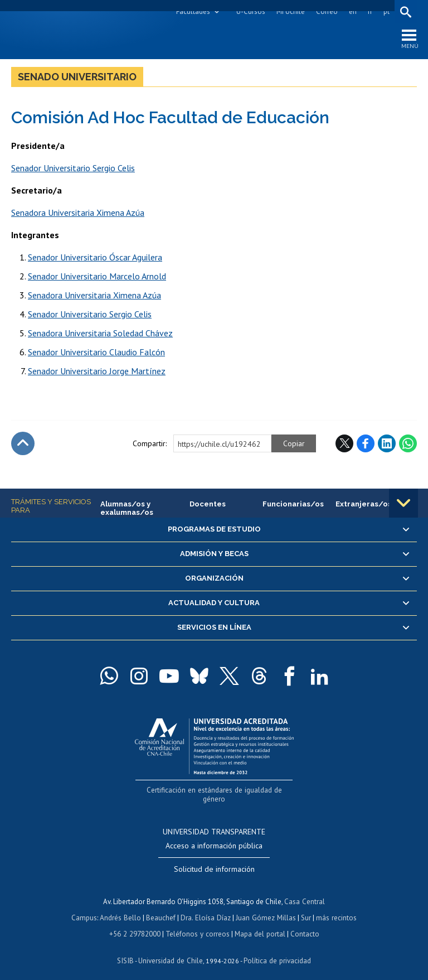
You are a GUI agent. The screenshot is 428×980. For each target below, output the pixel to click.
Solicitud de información (214, 861)
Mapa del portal (259, 923)
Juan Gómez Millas (265, 908)
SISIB (127, 950)
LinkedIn (387, 444)
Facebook (366, 444)
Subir (23, 444)
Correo (326, 11)
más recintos (335, 908)
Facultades (193, 11)
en (352, 11)
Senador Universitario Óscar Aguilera (95, 258)
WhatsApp (408, 444)
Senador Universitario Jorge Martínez (97, 371)
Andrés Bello (122, 908)
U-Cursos (250, 11)
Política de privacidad (276, 950)
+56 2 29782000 (136, 923)
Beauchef (162, 908)
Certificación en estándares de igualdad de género (215, 791)
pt (386, 11)
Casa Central (305, 893)
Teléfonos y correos (198, 923)
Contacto (303, 923)
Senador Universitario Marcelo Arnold (97, 277)
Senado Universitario (77, 77)
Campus (86, 908)
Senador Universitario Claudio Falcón (96, 353)
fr (369, 11)
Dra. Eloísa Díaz (206, 908)
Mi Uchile (290, 11)
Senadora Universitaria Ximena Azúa (78, 213)
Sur (305, 908)
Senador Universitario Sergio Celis (73, 168)
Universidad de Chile (171, 950)
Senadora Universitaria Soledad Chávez (100, 334)
